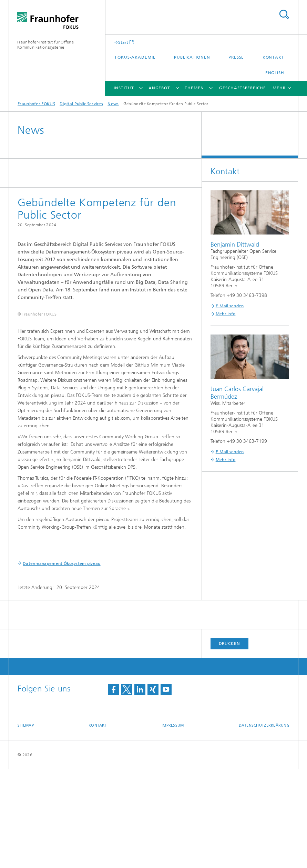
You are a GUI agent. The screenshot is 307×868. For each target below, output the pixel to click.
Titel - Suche (284, 14)
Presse (236, 57)
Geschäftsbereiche (242, 88)
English (275, 73)
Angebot (159, 88)
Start (123, 42)
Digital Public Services (81, 104)
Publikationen (192, 57)
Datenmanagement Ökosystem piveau (62, 662)
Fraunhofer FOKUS (36, 104)
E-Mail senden (230, 306)
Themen (194, 88)
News (113, 104)
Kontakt (273, 57)
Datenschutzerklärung (264, 824)
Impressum (173, 824)
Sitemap (26, 824)
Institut (124, 88)
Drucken (229, 742)
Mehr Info (226, 314)
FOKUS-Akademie (135, 57)
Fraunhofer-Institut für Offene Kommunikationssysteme (45, 45)
